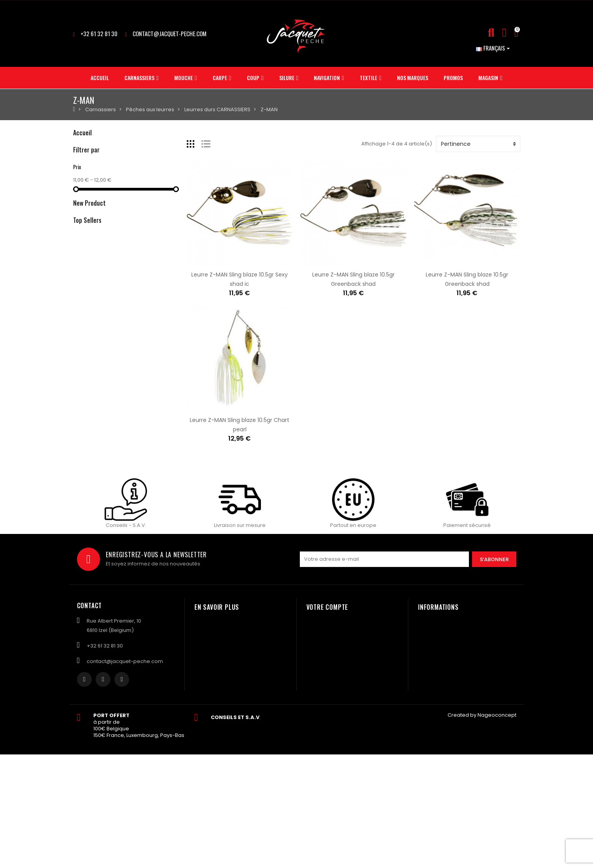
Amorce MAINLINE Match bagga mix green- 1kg (173, 324)
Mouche (83, 161)
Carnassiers (88, 148)
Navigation (87, 214)
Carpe (81, 174)
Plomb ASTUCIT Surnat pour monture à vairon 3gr (177, 550)
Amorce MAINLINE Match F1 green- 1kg (160, 371)
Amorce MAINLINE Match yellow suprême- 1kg (171, 417)
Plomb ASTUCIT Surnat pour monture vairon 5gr (174, 476)
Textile (81, 227)
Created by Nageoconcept (482, 829)
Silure (80, 200)
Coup (80, 187)
